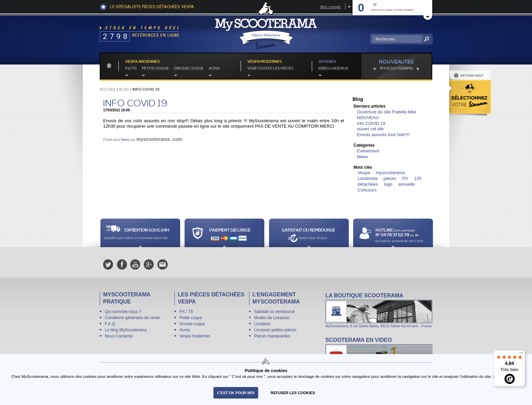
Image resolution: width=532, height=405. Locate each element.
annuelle (407, 184)
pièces (390, 178)
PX (405, 178)
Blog (124, 89)
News (125, 140)
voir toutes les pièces (270, 69)
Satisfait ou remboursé (274, 312)
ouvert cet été (370, 129)
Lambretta (368, 178)
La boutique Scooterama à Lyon (379, 310)
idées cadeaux (334, 69)
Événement (368, 151)
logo (388, 184)
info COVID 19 (135, 104)
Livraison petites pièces (275, 330)
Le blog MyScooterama (126, 330)
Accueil (108, 89)
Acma (214, 69)
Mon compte (330, 7)
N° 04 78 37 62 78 (393, 235)
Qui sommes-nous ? (123, 312)
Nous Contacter (119, 336)
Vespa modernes (195, 336)
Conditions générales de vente (132, 318)
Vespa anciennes (142, 62)
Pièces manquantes (272, 336)
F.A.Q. (110, 324)
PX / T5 (186, 312)
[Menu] (521, 354)
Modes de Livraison (272, 318)
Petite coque (155, 69)
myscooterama (390, 173)
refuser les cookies (293, 393)
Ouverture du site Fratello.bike (386, 112)
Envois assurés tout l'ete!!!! (383, 135)
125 (418, 178)
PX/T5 (131, 69)
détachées (368, 184)
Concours (367, 190)
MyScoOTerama (396, 69)
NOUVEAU (368, 118)
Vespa (364, 173)
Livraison (262, 324)
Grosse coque (189, 69)
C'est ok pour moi (236, 393)
